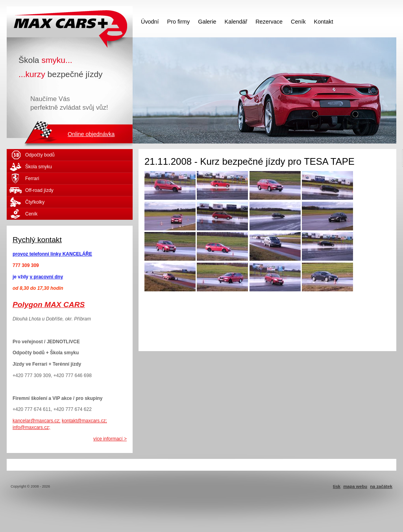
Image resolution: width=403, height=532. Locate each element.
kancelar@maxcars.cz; (37, 421)
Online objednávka (91, 134)
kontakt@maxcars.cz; (84, 421)
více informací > (110, 439)
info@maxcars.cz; (31, 427)
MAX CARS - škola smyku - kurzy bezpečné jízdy (70, 22)
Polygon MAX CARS (49, 305)
